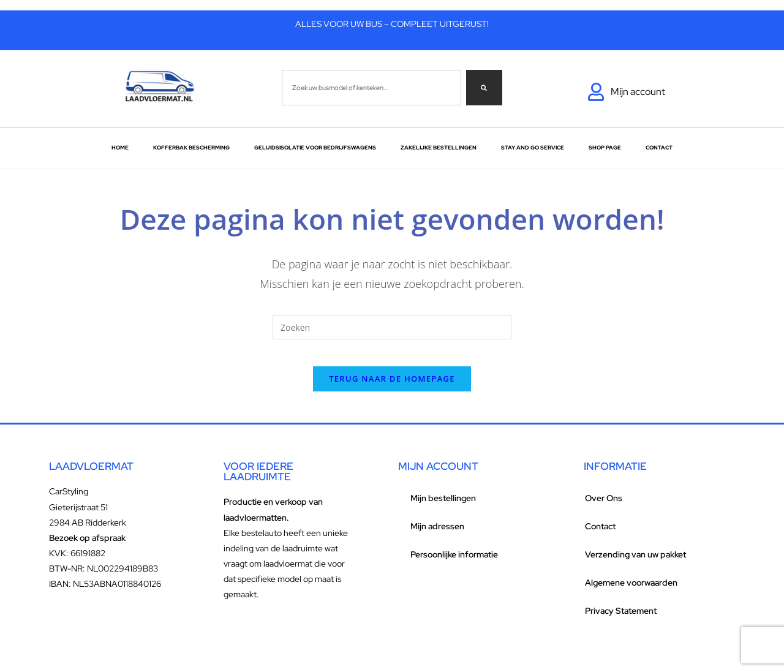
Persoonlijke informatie (454, 565)
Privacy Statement (621, 621)
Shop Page (605, 148)
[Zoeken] (484, 88)
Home (120, 148)
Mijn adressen (437, 537)
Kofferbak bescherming (191, 148)
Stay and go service (533, 148)
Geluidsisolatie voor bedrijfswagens (315, 148)
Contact (659, 148)
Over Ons (604, 508)
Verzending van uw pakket (635, 565)
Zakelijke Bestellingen (439, 148)
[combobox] (371, 88)
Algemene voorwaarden (631, 593)
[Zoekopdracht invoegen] (392, 327)
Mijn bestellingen (443, 508)
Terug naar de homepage (392, 389)
